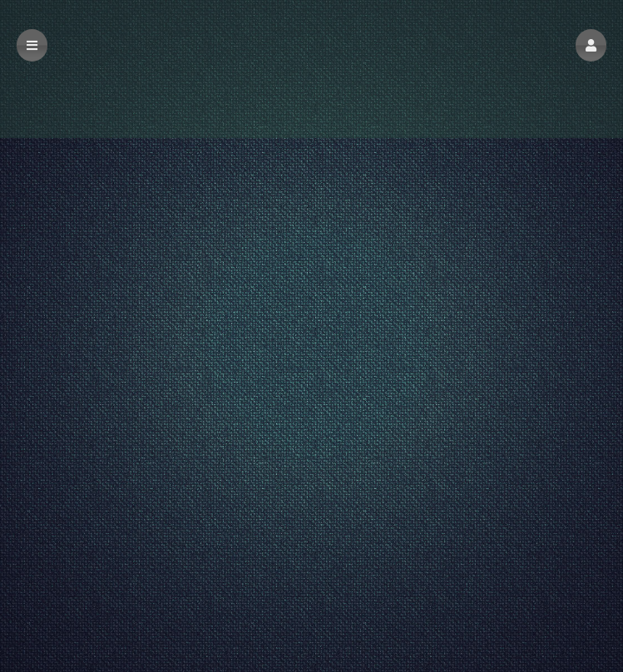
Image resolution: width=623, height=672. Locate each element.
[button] (591, 45)
